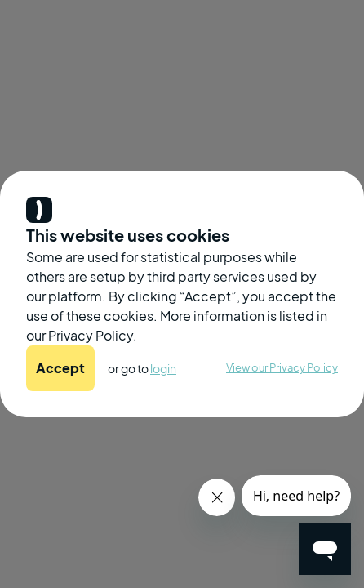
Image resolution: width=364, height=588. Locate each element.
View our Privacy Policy (282, 367)
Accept (60, 368)
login (163, 368)
